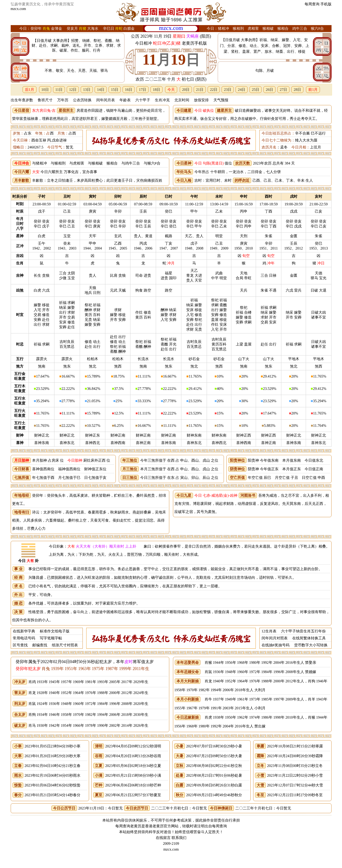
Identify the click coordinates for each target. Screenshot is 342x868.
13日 (87, 90)
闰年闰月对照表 (275, 638)
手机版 (326, 4)
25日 (256, 90)
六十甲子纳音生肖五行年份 (303, 631)
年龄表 (125, 100)
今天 (171, 90)
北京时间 (182, 100)
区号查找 (20, 645)
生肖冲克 (162, 100)
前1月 (313, 90)
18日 (156, 90)
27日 (283, 90)
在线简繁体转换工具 (309, 638)
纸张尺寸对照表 (65, 645)
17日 (143, 90)
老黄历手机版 (194, 43)
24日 (242, 90)
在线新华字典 (24, 631)
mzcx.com (18, 9)
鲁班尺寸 (45, 100)
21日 (200, 90)
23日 (228, 90)
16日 (129, 90)
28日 (297, 90)
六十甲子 (143, 100)
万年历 (63, 100)
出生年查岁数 (22, 100)
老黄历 (158, 826)
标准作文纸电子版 (55, 631)
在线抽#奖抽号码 (276, 645)
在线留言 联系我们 (171, 838)
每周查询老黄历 (128, 826)
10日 (45, 90)
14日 (101, 90)
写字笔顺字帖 (51, 638)
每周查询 (312, 4)
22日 (214, 90)
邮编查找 (40, 645)
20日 (186, 90)
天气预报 (221, 100)
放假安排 (201, 100)
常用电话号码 (24, 638)
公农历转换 (82, 100)
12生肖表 (269, 631)
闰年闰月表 (106, 100)
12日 (73, 90)
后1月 (30, 90)
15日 (115, 90)
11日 (59, 90)
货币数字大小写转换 (311, 645)
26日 (269, 90)
